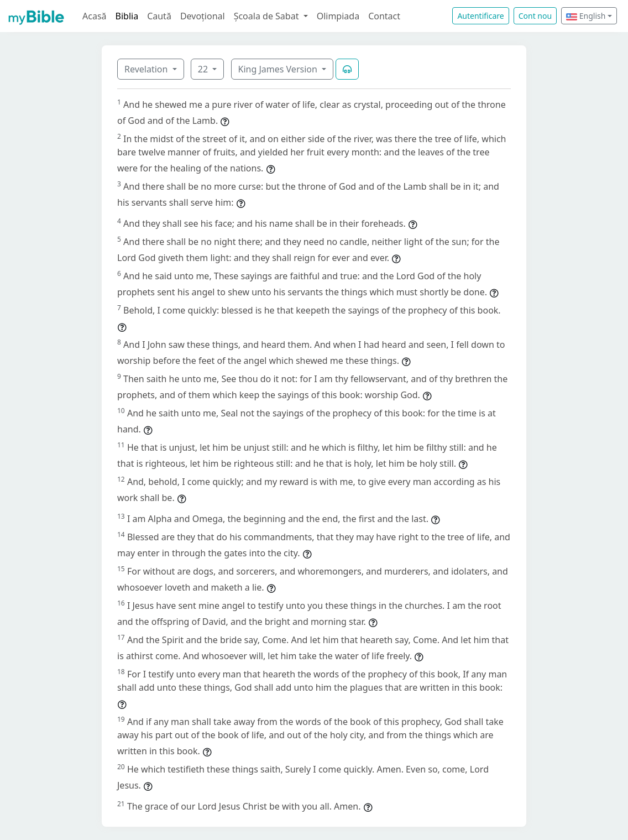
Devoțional (203, 16)
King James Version (279, 69)
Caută (159, 16)
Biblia (127, 16)
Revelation (147, 69)
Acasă (95, 16)
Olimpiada (338, 16)
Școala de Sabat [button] (268, 16)
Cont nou (535, 16)
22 (204, 69)
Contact (384, 16)
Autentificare (480, 16)
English (586, 16)
